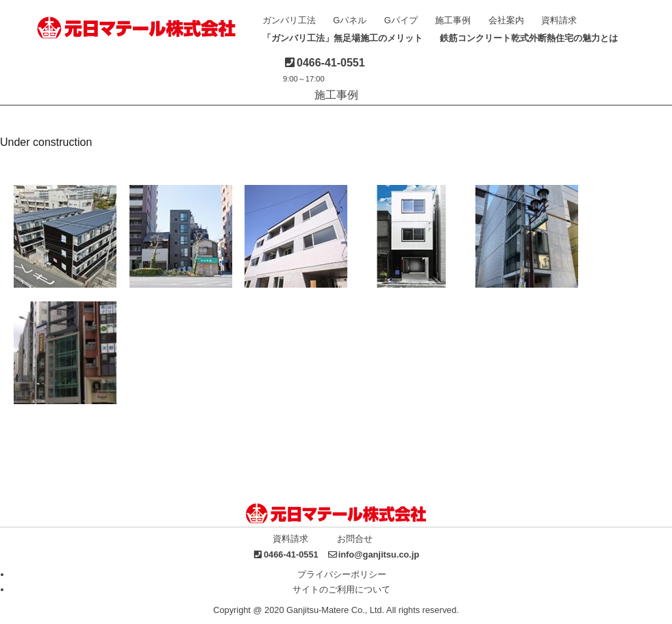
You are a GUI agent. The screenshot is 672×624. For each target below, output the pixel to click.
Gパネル (350, 20)
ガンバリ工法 (289, 20)
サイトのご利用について (341, 589)
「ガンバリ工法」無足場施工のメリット (343, 38)
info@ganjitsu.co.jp (379, 554)
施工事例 (453, 20)
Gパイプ (401, 20)
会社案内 (506, 20)
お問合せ (355, 539)
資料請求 (559, 20)
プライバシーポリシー (342, 574)
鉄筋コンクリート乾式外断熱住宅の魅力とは (529, 38)
